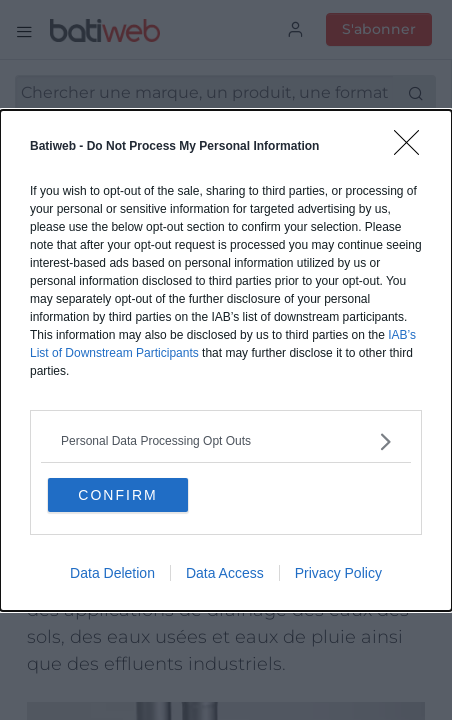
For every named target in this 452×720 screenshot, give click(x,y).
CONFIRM (117, 495)
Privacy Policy (338, 573)
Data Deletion (112, 573)
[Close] (413, 149)
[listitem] (226, 441)
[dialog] (226, 360)
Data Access (225, 573)
